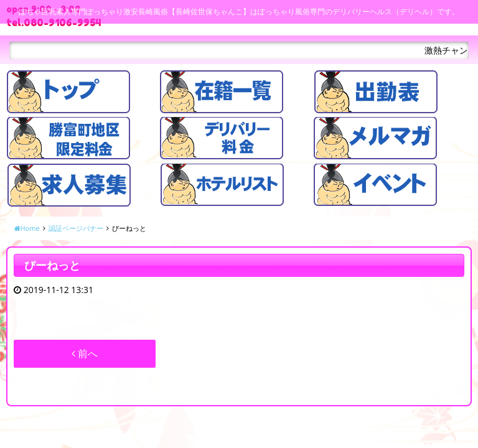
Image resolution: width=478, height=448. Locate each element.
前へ (85, 353)
